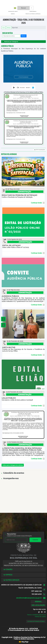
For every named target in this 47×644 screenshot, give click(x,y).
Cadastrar (35, 540)
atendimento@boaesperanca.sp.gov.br (29, 598)
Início (4, 28)
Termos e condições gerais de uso (36, 615)
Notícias (9, 28)
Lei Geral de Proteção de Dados (36, 621)
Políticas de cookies (40, 617)
